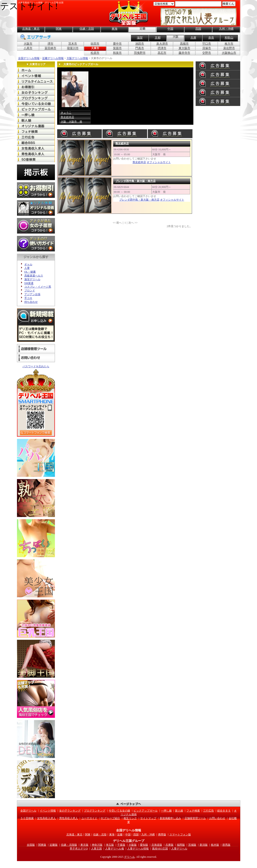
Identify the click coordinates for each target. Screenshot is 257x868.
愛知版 (144, 845)
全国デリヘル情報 (29, 58)
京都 (158, 38)
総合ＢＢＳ (224, 811)
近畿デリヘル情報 (53, 58)
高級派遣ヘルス (34, 276)
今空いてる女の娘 (119, 811)
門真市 (140, 48)
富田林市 (50, 48)
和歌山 (229, 38)
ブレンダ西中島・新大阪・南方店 (136, 181)
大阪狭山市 (229, 53)
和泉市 (117, 53)
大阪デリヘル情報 (77, 58)
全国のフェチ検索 (36, 132)
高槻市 (184, 44)
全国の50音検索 (36, 159)
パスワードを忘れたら (36, 366)
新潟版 (204, 845)
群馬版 (226, 845)
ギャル (28, 264)
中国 (170, 29)
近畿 (120, 835)
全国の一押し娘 (36, 115)
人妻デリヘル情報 (138, 849)
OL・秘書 (30, 272)
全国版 (31, 845)
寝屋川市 (73, 48)
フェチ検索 (193, 811)
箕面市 (117, 48)
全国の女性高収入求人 (36, 148)
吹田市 (95, 44)
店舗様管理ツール (36, 349)
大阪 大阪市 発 (71, 122)
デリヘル (130, 857)
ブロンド (30, 291)
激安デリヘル (32, 279)
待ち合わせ (31, 302)
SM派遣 (29, 283)
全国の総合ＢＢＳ (36, 143)
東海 (115, 29)
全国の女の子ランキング (36, 92)
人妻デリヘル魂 (115, 849)
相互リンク (130, 818)
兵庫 (193, 38)
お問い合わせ (36, 358)
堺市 (50, 44)
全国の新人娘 (36, 120)
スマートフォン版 (180, 835)
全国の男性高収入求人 (36, 154)
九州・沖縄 (226, 29)
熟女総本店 (67, 117)
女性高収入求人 (46, 818)
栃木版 (215, 845)
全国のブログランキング (36, 98)
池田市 (140, 44)
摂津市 (162, 48)
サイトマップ (148, 818)
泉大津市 (162, 44)
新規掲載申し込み (170, 818)
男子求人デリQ (79, 849)
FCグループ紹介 (110, 818)
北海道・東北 (31, 29)
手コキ (28, 298)
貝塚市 (207, 48)
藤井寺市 (184, 53)
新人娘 (179, 811)
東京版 (84, 845)
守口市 (207, 44)
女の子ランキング (70, 811)
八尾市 (28, 48)
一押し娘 (166, 811)
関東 (59, 29)
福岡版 (181, 845)
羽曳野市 (140, 53)
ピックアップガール (146, 811)
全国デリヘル (36, 70)
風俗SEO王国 (160, 849)
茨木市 (73, 44)
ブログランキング (95, 811)
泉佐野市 (229, 48)
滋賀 (140, 38)
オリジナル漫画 (36, 126)
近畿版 (54, 845)
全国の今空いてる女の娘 (36, 104)
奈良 (211, 38)
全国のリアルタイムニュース (36, 81)
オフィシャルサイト (159, 162)
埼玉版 (110, 845)
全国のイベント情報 (36, 76)
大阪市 (28, 44)
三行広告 (209, 811)
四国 (198, 29)
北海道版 (157, 845)
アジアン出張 (32, 294)
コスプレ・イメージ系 (38, 287)
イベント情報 (48, 811)
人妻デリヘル (179, 849)
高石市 (162, 53)
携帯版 (162, 835)
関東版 (42, 845)
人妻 (27, 268)
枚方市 (229, 44)
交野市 (207, 53)
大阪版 (133, 845)
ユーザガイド (89, 818)
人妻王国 (96, 849)
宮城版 (192, 845)
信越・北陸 (87, 29)
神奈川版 (97, 845)
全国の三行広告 (36, 137)
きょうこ (66, 113)
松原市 (95, 53)
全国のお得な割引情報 (36, 87)
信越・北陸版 (69, 845)
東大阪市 (184, 48)
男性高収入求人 (69, 818)
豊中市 (117, 44)
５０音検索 (27, 818)
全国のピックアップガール (36, 109)
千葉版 (121, 845)
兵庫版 (169, 845)
